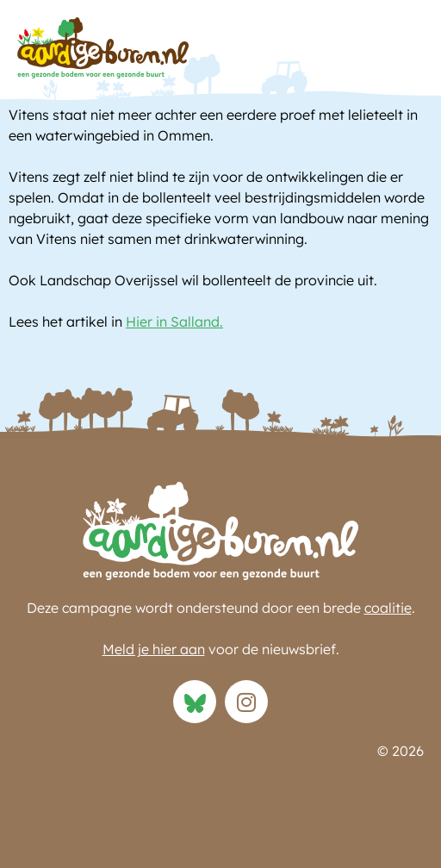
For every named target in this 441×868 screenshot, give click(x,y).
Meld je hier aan (154, 649)
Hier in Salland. (174, 322)
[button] (407, 53)
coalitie (388, 608)
